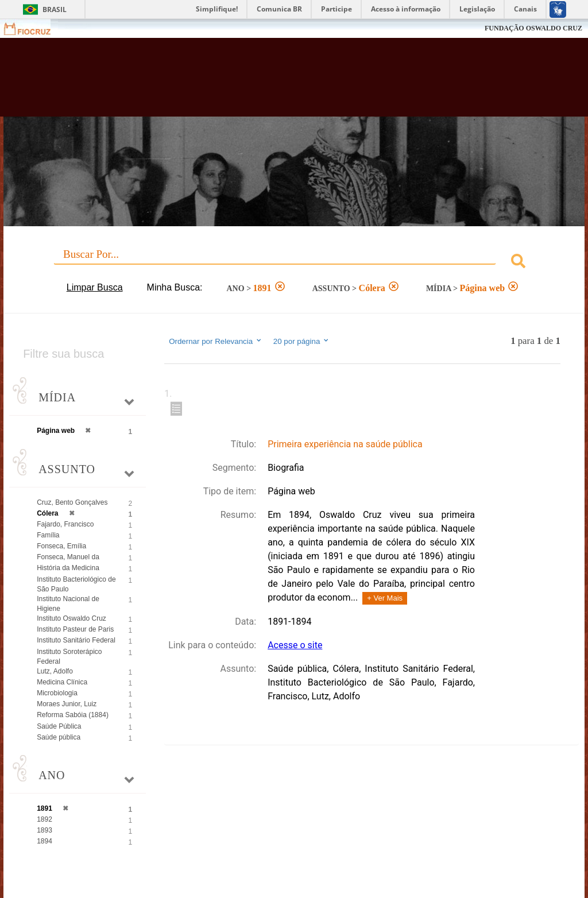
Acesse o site (295, 645)
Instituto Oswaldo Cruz (71, 618)
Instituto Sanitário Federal (76, 640)
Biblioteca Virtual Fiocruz (252, 82)
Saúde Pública (59, 726)
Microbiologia (57, 693)
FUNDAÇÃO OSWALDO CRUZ (533, 28)
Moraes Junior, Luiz (67, 704)
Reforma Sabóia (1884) (73, 715)
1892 (45, 819)
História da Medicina (68, 568)
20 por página (302, 341)
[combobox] (294, 263)
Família (48, 535)
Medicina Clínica (62, 682)
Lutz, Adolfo (55, 671)
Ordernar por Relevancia (216, 341)
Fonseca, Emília (61, 546)
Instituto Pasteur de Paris (75, 629)
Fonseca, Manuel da (68, 557)
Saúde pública (59, 737)
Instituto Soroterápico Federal (69, 657)
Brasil (55, 9)
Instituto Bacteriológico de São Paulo (76, 584)
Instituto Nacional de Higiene (68, 604)
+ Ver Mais (385, 598)
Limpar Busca (95, 287)
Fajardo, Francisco (65, 524)
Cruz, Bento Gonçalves (72, 502)
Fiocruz (34, 28)
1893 (45, 830)
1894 (45, 841)
